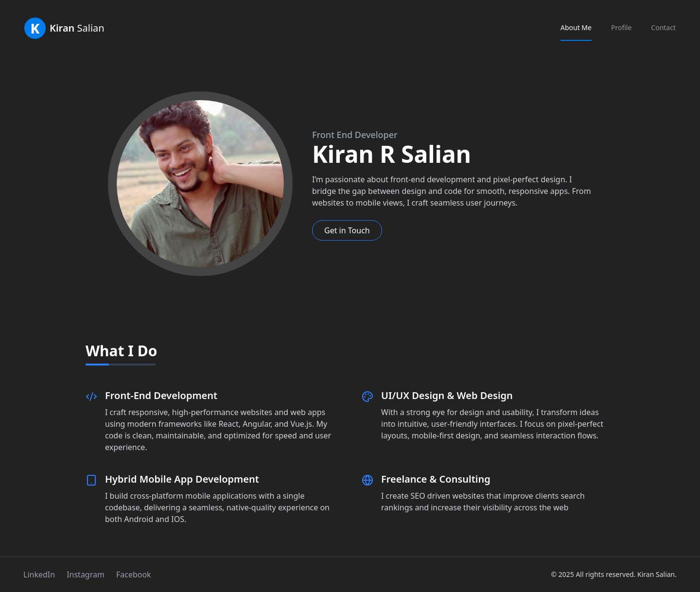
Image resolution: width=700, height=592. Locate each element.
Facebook (134, 575)
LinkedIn (39, 575)
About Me (576, 27)
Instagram (86, 575)
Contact (663, 27)
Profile (621, 27)
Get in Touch (347, 230)
